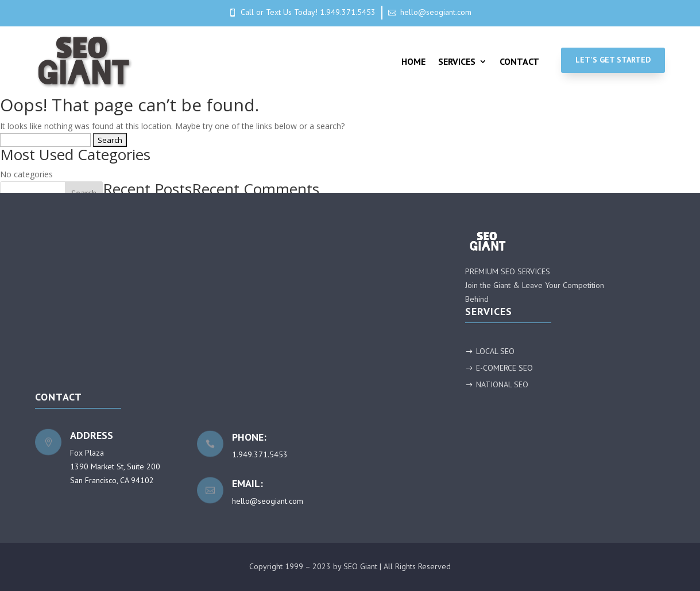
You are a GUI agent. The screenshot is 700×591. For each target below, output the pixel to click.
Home (413, 61)
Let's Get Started (613, 60)
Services (457, 61)
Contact (519, 61)
